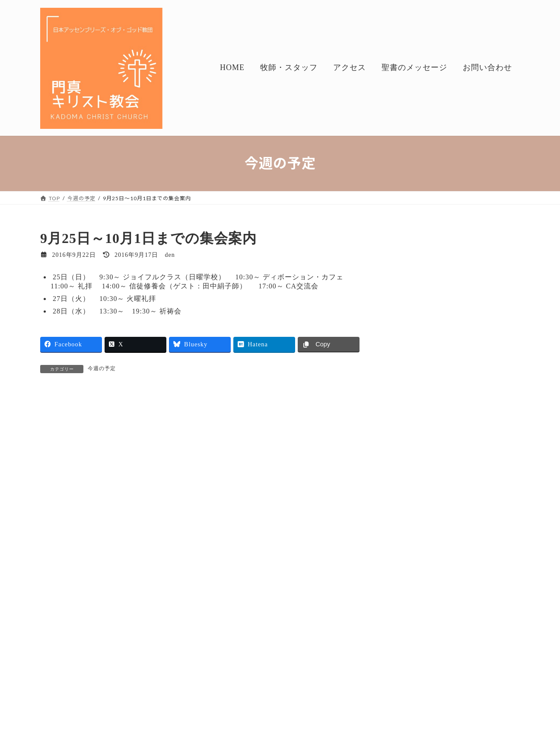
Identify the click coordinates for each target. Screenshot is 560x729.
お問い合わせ (258, 691)
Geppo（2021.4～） (459, 408)
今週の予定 (448, 329)
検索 (498, 237)
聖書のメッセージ (419, 577)
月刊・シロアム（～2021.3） (442, 612)
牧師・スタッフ (103, 691)
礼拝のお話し (454, 285)
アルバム (406, 647)
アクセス (151, 691)
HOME (57, 691)
